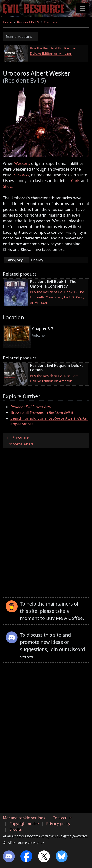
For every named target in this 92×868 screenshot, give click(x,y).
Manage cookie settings (24, 818)
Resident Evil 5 (28, 22)
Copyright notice (24, 824)
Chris (76, 181)
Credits (16, 829)
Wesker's (22, 163)
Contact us (62, 818)
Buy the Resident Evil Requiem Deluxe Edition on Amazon (54, 51)
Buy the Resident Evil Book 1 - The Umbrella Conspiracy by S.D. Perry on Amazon (57, 297)
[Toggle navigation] (82, 8)
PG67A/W (21, 175)
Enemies (50, 22)
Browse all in (42, 412)
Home (7, 22)
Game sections (19, 36)
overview (31, 407)
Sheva (8, 186)
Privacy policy (58, 824)
